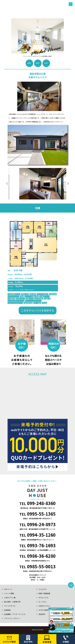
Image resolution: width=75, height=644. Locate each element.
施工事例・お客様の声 (12, 602)
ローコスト (43, 602)
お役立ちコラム (44, 606)
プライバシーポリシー (12, 618)
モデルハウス (43, 598)
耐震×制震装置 (44, 593)
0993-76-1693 (41, 545)
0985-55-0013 (41, 566)
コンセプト (43, 589)
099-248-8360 (41, 503)
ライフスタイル (10, 606)
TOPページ (8, 589)
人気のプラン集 (10, 598)
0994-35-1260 (41, 535)
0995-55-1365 (41, 514)
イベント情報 (9, 593)
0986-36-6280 (41, 556)
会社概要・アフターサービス (15, 614)
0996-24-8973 (41, 524)
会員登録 (7, 610)
